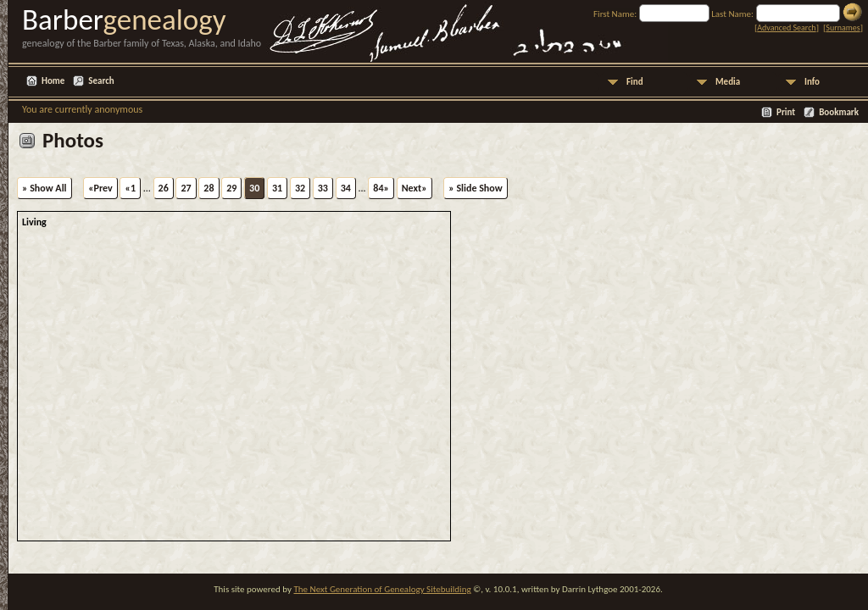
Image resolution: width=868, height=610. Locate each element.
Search (101, 81)
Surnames (843, 28)
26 (164, 188)
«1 (130, 188)
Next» (415, 188)
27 (186, 188)
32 (300, 188)
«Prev (100, 188)
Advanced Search (786, 28)
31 (277, 188)
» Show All (45, 188)
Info (812, 82)
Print (786, 112)
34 (346, 188)
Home (53, 81)
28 (209, 188)
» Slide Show (475, 188)
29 (231, 188)
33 (323, 188)
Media (728, 82)
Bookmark (839, 112)
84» (381, 188)
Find (635, 82)
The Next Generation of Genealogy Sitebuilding (382, 589)
